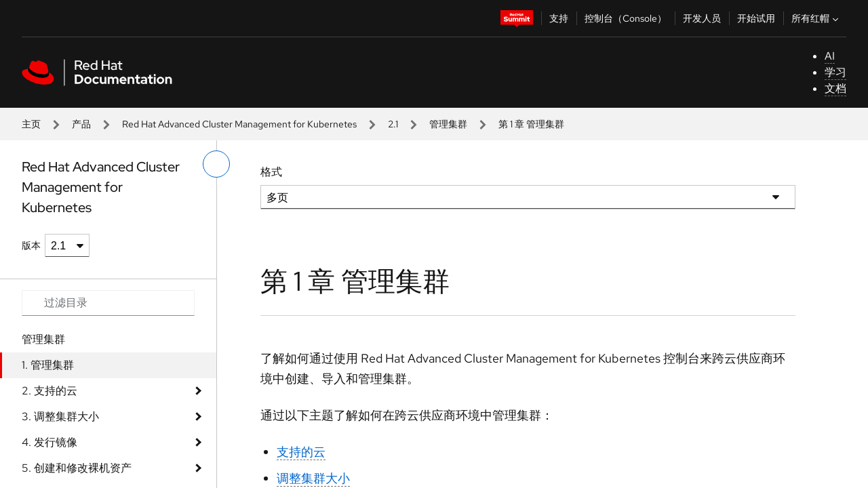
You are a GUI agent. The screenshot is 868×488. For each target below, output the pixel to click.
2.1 (393, 124)
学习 (835, 72)
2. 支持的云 (50, 391)
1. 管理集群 (48, 365)
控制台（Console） (626, 18)
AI (830, 56)
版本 (31, 245)
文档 (835, 88)
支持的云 (301, 452)
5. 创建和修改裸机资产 (77, 468)
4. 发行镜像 (50, 442)
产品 (81, 124)
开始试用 (756, 18)
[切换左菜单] (216, 164)
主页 (31, 124)
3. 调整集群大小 (60, 416)
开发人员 (702, 18)
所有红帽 (816, 18)
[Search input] (108, 303)
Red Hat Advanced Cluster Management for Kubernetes (239, 124)
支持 (559, 18)
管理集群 (448, 124)
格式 (271, 172)
